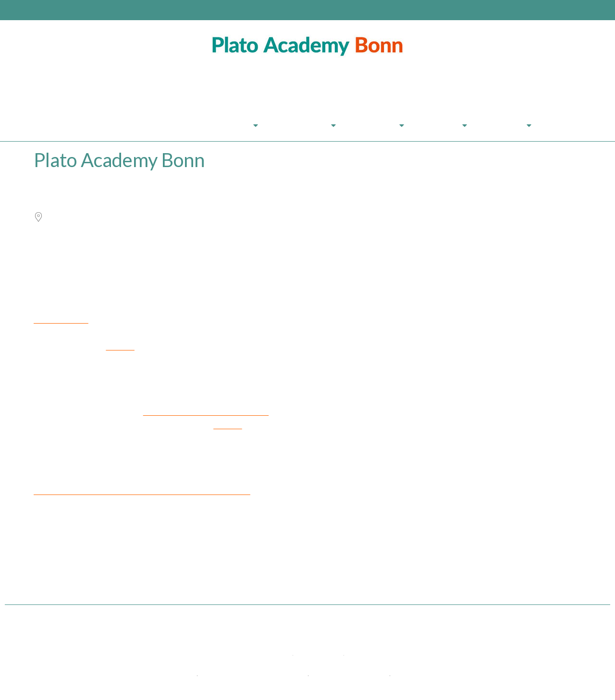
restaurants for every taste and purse (206, 412)
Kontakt (509, 125)
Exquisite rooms (61, 320)
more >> (120, 347)
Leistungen (307, 125)
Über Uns (380, 125)
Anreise (445, 125)
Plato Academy (116, 125)
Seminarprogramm (213, 125)
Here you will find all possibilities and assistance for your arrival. (142, 491)
